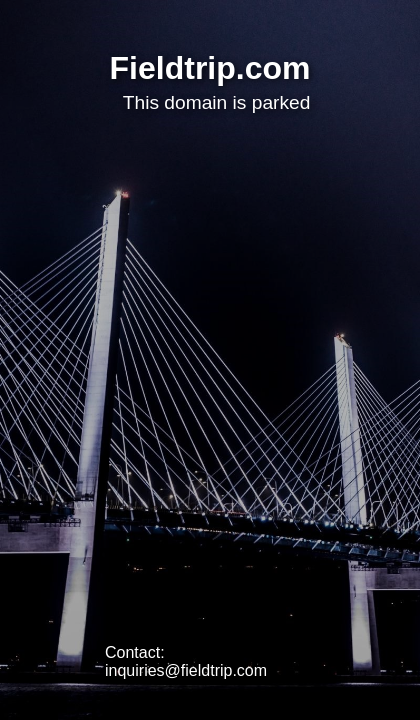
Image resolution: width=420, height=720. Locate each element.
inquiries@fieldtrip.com (186, 670)
